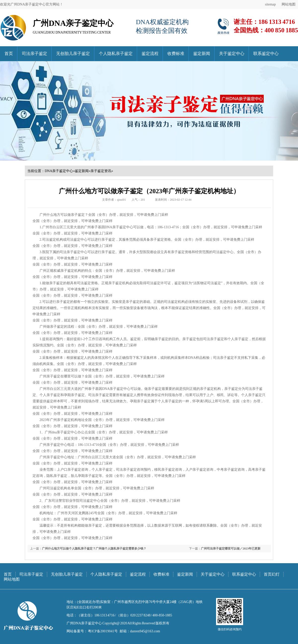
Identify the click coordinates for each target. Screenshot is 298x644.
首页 (9, 54)
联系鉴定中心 (266, 54)
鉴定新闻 (202, 54)
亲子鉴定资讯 (101, 171)
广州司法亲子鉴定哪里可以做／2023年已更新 (231, 549)
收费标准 (176, 54)
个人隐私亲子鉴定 (116, 54)
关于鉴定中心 (232, 54)
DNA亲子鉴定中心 (59, 171)
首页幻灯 (272, 574)
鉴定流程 (150, 54)
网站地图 (289, 4)
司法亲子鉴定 (35, 54)
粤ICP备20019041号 (103, 631)
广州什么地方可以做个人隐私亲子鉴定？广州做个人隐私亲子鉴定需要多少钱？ (94, 549)
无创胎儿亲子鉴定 (73, 54)
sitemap (270, 4)
